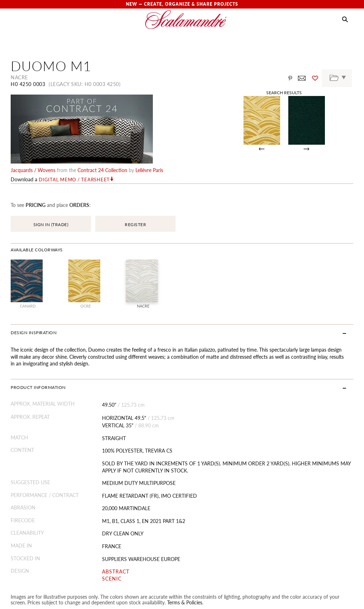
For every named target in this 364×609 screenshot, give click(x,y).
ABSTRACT (116, 510)
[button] (345, 20)
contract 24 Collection (102, 108)
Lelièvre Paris (149, 108)
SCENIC (112, 517)
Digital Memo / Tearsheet (74, 118)
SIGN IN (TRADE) (51, 163)
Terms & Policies (185, 540)
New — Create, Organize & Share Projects (182, 4)
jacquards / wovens (33, 108)
